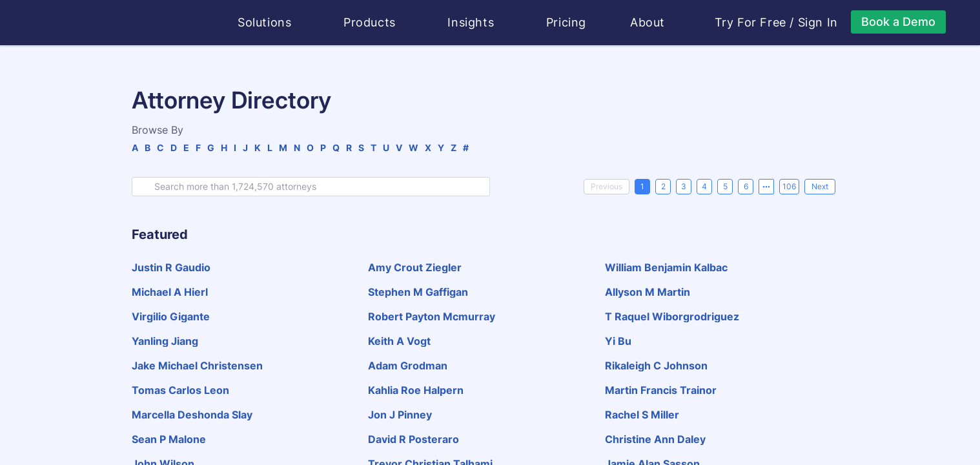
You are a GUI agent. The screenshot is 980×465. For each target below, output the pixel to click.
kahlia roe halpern (416, 390)
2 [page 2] (663, 186)
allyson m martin (648, 292)
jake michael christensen (197, 366)
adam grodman (408, 366)
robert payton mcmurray (432, 316)
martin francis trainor (661, 390)
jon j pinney (400, 415)
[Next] (820, 187)
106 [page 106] (789, 186)
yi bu (618, 341)
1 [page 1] (642, 186)
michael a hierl (170, 292)
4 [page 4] (704, 186)
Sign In (818, 23)
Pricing (566, 22)
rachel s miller (642, 415)
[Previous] (607, 187)
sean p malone (169, 439)
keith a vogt (399, 341)
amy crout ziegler (415, 267)
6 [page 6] (746, 186)
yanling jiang (165, 341)
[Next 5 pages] (766, 187)
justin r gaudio (171, 267)
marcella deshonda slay (192, 415)
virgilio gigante (171, 316)
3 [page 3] (684, 186)
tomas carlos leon (180, 390)
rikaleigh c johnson (656, 366)
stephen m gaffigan (418, 292)
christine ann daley (655, 439)
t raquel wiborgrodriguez (672, 316)
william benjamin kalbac (666, 267)
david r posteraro (413, 439)
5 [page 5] (725, 186)
